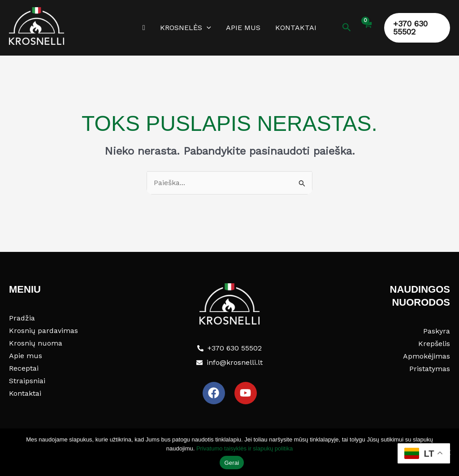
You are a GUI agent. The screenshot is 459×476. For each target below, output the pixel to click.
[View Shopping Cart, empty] (366, 30)
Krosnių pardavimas (43, 331)
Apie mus (243, 28)
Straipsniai (27, 381)
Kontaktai (295, 28)
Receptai (24, 368)
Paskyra (437, 331)
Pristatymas (430, 369)
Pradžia (22, 318)
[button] (207, 28)
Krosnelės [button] (186, 28)
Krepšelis (434, 344)
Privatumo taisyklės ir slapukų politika (245, 448)
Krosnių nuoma (36, 343)
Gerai (232, 463)
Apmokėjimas (427, 356)
